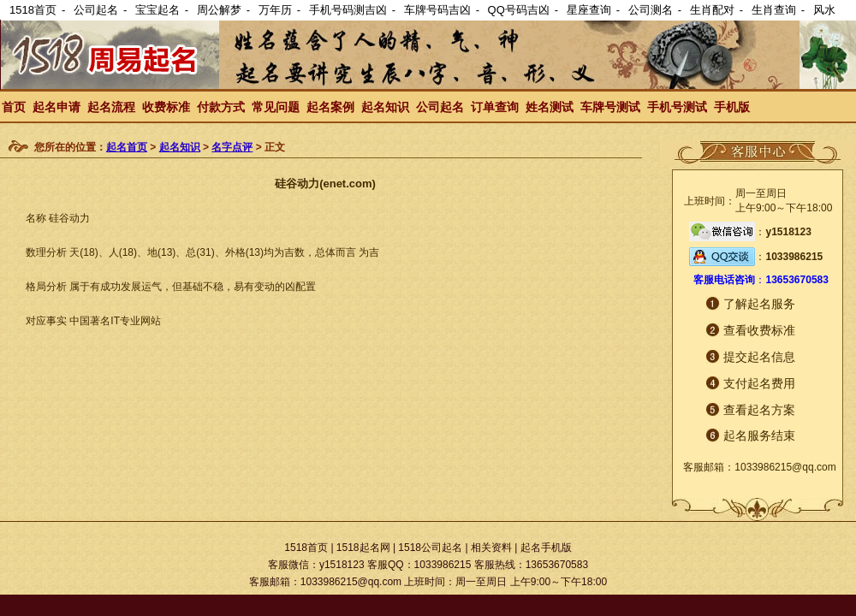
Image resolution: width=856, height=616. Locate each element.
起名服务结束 (759, 435)
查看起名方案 (759, 410)
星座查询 (589, 10)
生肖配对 (712, 10)
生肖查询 (774, 10)
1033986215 (794, 257)
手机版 (732, 107)
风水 (824, 10)
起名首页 (127, 147)
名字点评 (232, 147)
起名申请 (56, 107)
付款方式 (221, 107)
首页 (14, 107)
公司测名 (651, 10)
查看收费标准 (759, 330)
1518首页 (33, 10)
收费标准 (166, 107)
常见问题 (276, 107)
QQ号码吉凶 (519, 10)
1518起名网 (363, 548)
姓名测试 (550, 107)
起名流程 (111, 107)
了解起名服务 (759, 304)
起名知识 (385, 107)
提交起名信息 (759, 357)
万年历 (275, 10)
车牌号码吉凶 (437, 10)
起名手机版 (546, 548)
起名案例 (330, 107)
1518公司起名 (430, 548)
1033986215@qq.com (785, 467)
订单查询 (495, 107)
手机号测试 (677, 107)
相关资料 (491, 548)
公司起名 (96, 10)
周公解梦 (219, 10)
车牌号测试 (610, 107)
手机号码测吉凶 (348, 10)
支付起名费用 (759, 383)
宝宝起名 (158, 10)
